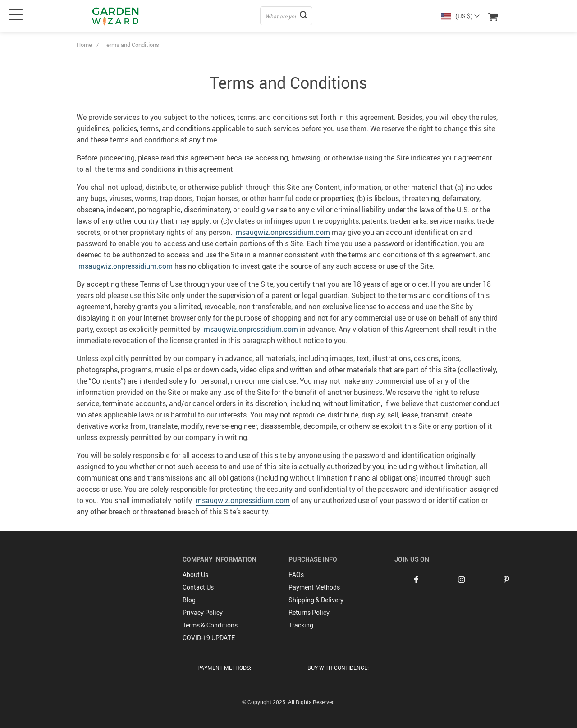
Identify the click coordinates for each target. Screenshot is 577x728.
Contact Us (198, 587)
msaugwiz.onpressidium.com (283, 232)
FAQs (296, 575)
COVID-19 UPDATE (209, 638)
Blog (189, 600)
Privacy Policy (203, 612)
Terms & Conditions (210, 625)
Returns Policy (309, 612)
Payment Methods (314, 587)
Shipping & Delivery (316, 600)
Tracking (301, 625)
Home (84, 45)
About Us (195, 575)
